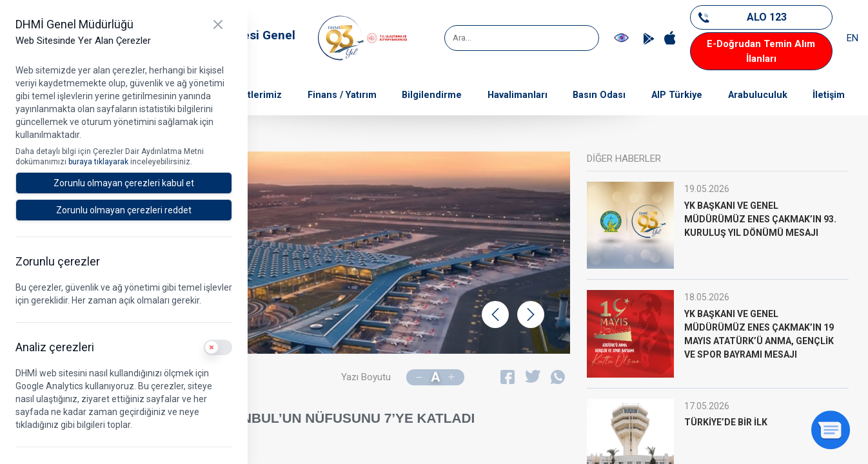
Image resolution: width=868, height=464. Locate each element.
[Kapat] (218, 24)
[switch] (218, 347)
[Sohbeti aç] (831, 430)
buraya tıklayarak (99, 162)
